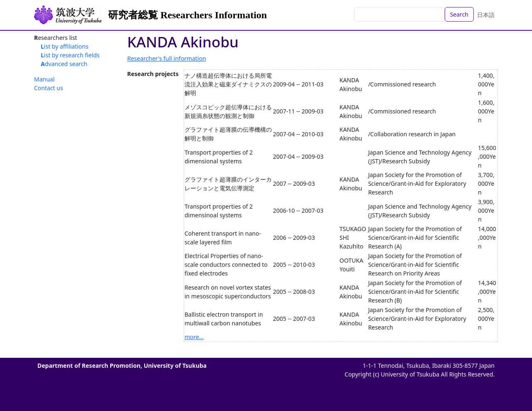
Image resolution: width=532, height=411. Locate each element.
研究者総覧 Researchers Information (187, 15)
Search (459, 14)
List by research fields (70, 55)
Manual (44, 79)
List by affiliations (65, 46)
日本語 (486, 15)
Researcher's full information (167, 58)
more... (194, 337)
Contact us (49, 88)
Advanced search (64, 64)
